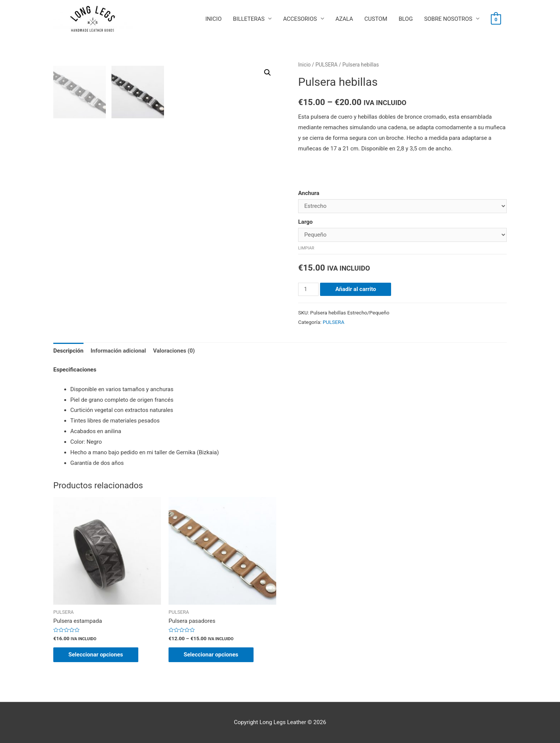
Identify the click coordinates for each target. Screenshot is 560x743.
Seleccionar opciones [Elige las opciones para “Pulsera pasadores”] (211, 655)
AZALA (344, 19)
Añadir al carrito (356, 289)
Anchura (309, 193)
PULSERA (327, 65)
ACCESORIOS (300, 19)
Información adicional (118, 351)
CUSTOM (376, 19)
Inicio (304, 65)
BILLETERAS (249, 19)
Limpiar (306, 248)
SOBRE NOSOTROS (448, 19)
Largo (306, 222)
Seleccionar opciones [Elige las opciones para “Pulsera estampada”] (96, 655)
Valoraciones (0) (174, 351)
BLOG (406, 19)
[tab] (68, 351)
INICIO (213, 19)
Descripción (68, 351)
